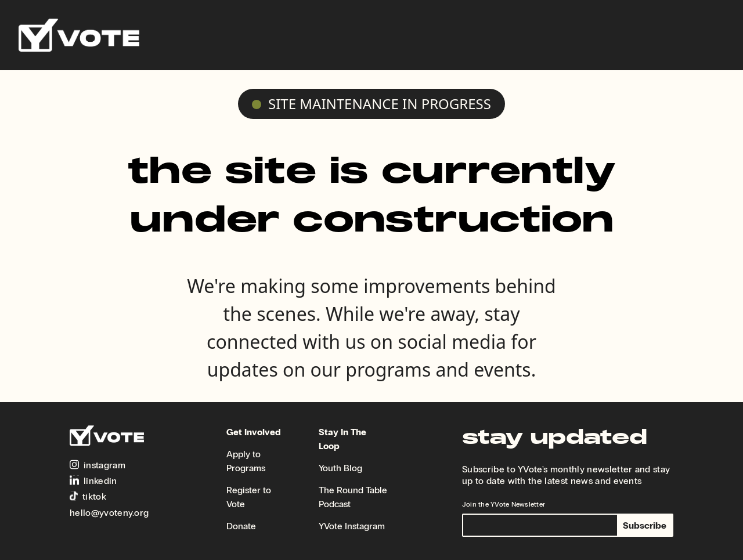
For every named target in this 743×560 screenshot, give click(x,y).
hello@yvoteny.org (109, 513)
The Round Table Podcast (353, 497)
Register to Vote (249, 497)
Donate (241, 526)
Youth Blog (340, 468)
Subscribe (645, 525)
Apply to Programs (246, 461)
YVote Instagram (352, 526)
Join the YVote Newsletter (504, 504)
